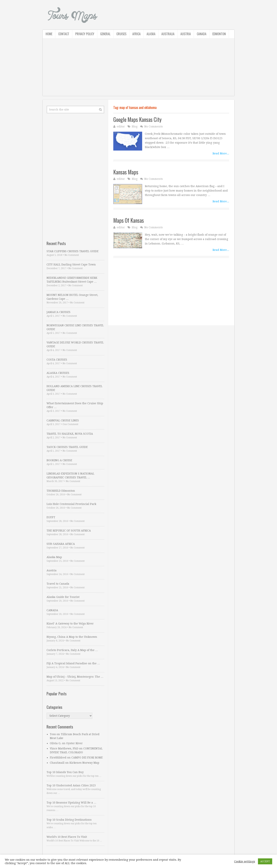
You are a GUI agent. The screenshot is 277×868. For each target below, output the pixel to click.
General (105, 34)
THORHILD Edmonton (61, 491)
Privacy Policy (85, 34)
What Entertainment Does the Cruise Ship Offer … (75, 405)
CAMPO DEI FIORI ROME (87, 758)
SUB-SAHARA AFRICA (61, 544)
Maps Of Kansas (129, 220)
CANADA (52, 610)
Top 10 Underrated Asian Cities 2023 (71, 785)
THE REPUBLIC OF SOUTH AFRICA (69, 531)
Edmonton (219, 34)
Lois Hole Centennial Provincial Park (71, 504)
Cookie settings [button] (245, 861)
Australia (168, 34)
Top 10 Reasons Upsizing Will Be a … (71, 803)
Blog (135, 126)
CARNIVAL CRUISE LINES (63, 420)
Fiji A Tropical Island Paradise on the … (73, 663)
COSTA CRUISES (57, 360)
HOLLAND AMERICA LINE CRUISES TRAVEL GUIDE (74, 388)
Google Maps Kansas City (137, 119)
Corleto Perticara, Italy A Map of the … (72, 650)
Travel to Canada (58, 584)
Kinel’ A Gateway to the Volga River (70, 624)
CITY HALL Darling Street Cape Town (71, 265)
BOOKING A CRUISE (59, 460)
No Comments (154, 126)
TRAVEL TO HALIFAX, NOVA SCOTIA (70, 434)
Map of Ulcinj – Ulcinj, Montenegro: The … (75, 677)
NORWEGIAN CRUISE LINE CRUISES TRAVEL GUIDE (75, 327)
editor (121, 126)
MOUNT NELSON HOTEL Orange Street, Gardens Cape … (72, 297)
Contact (64, 34)
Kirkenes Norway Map (84, 763)
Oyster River (74, 743)
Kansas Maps (126, 172)
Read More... (221, 153)
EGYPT (51, 517)
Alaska (151, 34)
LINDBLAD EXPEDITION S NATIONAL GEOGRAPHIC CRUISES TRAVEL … (70, 475)
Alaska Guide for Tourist (63, 597)
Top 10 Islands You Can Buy (65, 772)
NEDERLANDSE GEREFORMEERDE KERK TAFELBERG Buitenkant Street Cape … (72, 280)
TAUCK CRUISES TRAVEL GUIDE (67, 447)
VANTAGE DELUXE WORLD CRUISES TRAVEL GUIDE (75, 344)
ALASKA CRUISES (58, 373)
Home (49, 34)
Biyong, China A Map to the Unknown (72, 637)
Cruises (121, 34)
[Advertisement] (138, 69)
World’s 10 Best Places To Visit (67, 837)
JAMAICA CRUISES (58, 312)
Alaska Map (54, 557)
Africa (136, 34)
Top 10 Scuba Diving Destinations (69, 820)
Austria (186, 34)
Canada (202, 34)
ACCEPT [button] (265, 861)
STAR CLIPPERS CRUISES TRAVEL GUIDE (73, 251)
